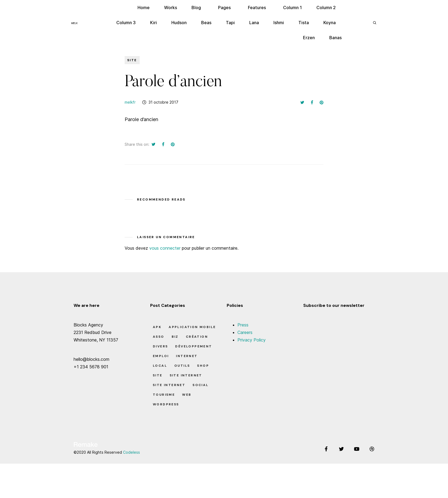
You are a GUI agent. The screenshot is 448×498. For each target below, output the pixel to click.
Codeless (131, 452)
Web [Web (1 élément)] (187, 395)
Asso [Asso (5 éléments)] (159, 337)
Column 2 (326, 8)
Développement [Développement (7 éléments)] (194, 346)
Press (243, 325)
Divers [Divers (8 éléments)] (160, 346)
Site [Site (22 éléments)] (158, 375)
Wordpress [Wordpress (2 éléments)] (166, 404)
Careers (245, 332)
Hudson (179, 23)
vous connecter (165, 248)
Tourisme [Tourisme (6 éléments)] (164, 395)
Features (257, 8)
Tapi (230, 23)
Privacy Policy (252, 340)
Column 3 (126, 23)
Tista (304, 23)
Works (171, 8)
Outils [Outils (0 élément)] (182, 366)
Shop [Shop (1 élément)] (203, 366)
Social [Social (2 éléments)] (200, 385)
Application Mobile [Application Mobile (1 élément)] (192, 327)
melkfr (130, 102)
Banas (335, 38)
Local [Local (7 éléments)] (160, 366)
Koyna (330, 23)
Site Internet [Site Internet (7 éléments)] (186, 375)
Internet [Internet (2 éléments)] (187, 356)
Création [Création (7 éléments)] (197, 337)
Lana (254, 23)
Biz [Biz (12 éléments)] (175, 337)
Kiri (153, 23)
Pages (224, 8)
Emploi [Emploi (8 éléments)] (161, 356)
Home (144, 8)
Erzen (309, 38)
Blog (196, 8)
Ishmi (279, 23)
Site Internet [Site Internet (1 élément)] (169, 385)
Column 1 (292, 8)
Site (132, 60)
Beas (206, 23)
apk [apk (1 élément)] (157, 327)
